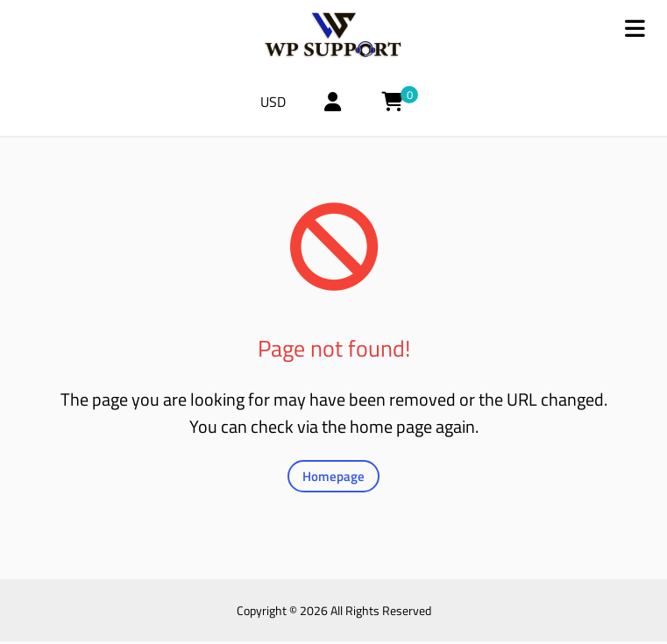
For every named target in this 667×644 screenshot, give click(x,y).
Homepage (333, 479)
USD (279, 104)
